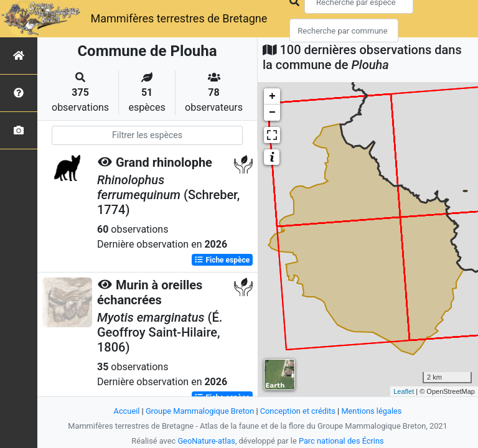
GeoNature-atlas (206, 441)
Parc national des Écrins (341, 441)
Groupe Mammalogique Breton (200, 411)
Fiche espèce (222, 260)
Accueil (127, 411)
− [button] (272, 113)
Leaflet (404, 391)
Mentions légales (371, 411)
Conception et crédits (298, 411)
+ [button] (272, 96)
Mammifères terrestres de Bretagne (179, 18)
